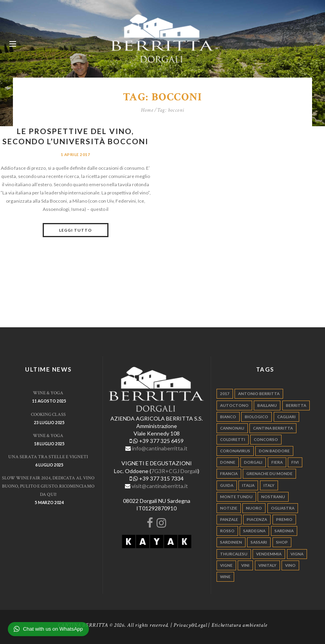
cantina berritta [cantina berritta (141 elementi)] (273, 428)
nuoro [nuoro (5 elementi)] (254, 508)
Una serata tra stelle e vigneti (48, 457)
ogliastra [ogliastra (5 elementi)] (283, 508)
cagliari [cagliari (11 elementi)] (286, 416)
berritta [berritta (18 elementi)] (296, 405)
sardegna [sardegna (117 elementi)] (254, 531)
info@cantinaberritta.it (160, 448)
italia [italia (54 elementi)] (248, 485)
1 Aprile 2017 (75, 154)
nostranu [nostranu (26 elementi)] (273, 496)
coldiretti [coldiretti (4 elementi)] (233, 439)
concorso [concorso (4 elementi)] (266, 439)
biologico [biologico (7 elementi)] (256, 416)
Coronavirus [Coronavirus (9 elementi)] (235, 451)
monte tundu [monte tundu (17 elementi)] (236, 496)
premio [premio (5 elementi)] (284, 519)
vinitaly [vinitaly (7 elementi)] (267, 565)
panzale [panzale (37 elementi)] (229, 519)
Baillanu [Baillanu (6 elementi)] (267, 405)
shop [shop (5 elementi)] (282, 542)
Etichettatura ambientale (239, 625)
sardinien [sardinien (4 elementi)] (231, 542)
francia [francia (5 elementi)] (229, 473)
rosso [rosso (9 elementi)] (227, 531)
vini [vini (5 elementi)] (245, 565)
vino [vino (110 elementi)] (290, 565)
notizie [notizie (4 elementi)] (229, 508)
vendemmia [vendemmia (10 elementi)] (269, 553)
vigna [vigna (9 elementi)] (297, 553)
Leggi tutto (76, 230)
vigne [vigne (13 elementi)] (226, 565)
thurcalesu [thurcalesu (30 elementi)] (234, 553)
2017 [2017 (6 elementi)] (225, 394)
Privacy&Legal (190, 625)
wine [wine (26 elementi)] (225, 576)
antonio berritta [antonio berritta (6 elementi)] (259, 394)
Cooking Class (48, 414)
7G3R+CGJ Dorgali (174, 471)
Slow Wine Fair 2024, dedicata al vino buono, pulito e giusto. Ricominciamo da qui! (48, 486)
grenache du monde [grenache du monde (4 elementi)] (269, 473)
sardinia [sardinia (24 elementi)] (284, 531)
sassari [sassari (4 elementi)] (259, 542)
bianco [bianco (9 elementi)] (228, 416)
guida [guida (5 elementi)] (227, 485)
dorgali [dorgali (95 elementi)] (253, 462)
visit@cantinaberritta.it (160, 485)
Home (147, 110)
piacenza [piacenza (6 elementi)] (257, 519)
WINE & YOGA (48, 393)
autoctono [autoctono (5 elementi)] (234, 405)
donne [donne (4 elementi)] (228, 462)
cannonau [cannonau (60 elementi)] (232, 428)
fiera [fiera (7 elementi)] (277, 462)
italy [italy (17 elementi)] (269, 485)
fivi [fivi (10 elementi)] (295, 462)
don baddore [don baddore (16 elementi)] (274, 451)
